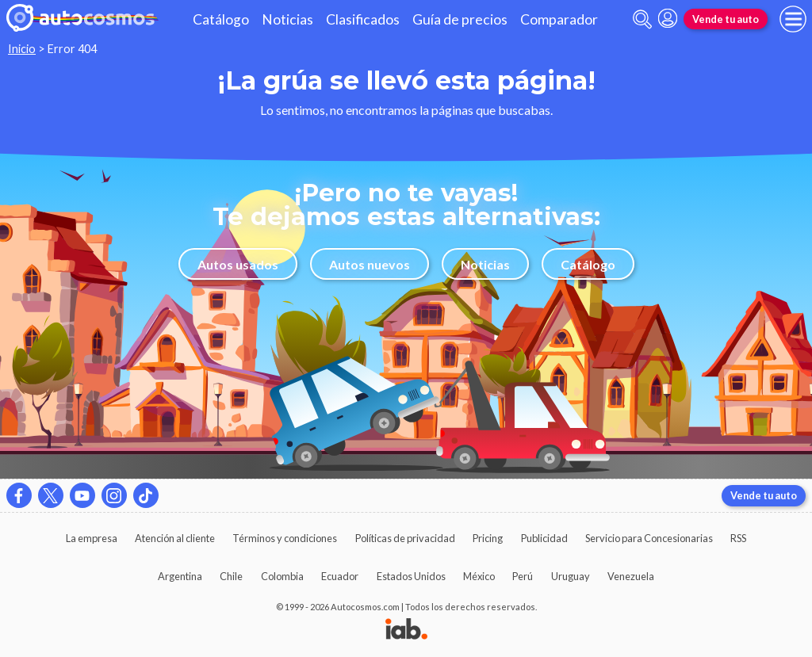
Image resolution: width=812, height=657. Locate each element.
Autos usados (238, 264)
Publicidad (544, 538)
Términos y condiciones (285, 538)
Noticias (287, 19)
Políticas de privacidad (405, 538)
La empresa (92, 538)
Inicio (22, 49)
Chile (231, 576)
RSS (738, 538)
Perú (523, 576)
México (479, 576)
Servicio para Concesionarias (649, 538)
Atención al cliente (175, 538)
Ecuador (340, 576)
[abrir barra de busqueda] (642, 19)
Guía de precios (460, 19)
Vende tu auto (726, 19)
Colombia (282, 576)
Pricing (488, 538)
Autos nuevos (370, 264)
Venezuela (631, 576)
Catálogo (221, 19)
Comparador (559, 19)
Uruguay (571, 576)
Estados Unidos (411, 576)
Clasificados (363, 19)
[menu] (793, 19)
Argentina (180, 576)
